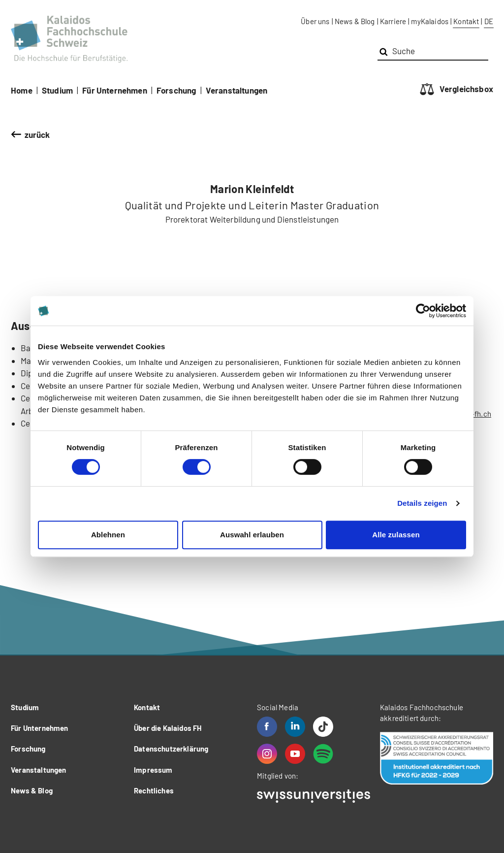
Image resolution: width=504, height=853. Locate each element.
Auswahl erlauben (252, 535)
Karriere (393, 21)
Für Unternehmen (115, 90)
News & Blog (355, 21)
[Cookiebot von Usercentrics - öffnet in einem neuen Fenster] (423, 311)
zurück (37, 134)
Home (22, 90)
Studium (57, 90)
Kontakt (466, 21)
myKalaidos (430, 21)
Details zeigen (422, 503)
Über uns (315, 21)
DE (489, 21)
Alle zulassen (396, 535)
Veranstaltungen (237, 90)
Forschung (176, 90)
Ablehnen (108, 535)
